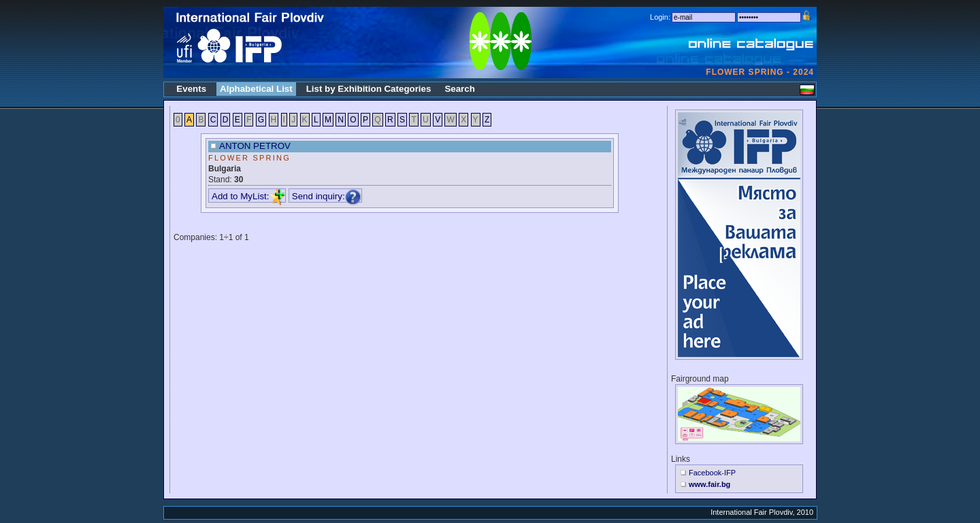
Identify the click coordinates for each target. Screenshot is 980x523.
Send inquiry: (327, 196)
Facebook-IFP (712, 473)
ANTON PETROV (255, 146)
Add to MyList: (248, 196)
